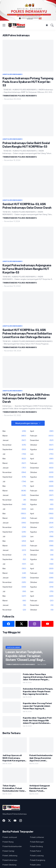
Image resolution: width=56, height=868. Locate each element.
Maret (14, 436)
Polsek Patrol (35, 851)
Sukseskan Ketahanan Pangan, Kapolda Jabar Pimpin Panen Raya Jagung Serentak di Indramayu (38, 691)
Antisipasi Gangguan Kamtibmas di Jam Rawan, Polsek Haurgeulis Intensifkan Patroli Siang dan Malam (41, 788)
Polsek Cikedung (9, 865)
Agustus (42, 449)
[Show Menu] (4, 25)
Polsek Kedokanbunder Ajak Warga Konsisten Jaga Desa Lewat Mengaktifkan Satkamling (41, 758)
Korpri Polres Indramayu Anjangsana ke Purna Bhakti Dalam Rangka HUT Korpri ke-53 (27, 269)
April (42, 431)
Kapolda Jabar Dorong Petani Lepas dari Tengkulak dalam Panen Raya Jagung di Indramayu (37, 706)
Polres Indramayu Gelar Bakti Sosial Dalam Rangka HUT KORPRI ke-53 (26, 145)
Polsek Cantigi (8, 851)
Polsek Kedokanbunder (12, 846)
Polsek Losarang (37, 856)
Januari (14, 440)
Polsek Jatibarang (10, 856)
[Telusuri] (52, 25)
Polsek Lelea (35, 865)
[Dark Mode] (47, 25)
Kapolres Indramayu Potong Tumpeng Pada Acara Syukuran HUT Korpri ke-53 (28, 82)
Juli (14, 454)
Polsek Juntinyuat (10, 837)
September (14, 449)
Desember (42, 440)
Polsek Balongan (37, 842)
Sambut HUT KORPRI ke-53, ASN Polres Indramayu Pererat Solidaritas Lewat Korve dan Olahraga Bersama (27, 334)
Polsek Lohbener (37, 837)
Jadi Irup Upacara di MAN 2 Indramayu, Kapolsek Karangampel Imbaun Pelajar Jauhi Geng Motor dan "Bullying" (14, 758)
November (14, 445)
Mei (14, 431)
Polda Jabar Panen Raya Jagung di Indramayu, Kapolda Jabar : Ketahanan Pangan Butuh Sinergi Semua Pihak (38, 677)
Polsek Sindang (36, 846)
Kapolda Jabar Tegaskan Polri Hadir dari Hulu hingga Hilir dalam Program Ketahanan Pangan (37, 720)
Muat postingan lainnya (26, 423)
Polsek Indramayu (10, 860)
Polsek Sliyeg (8, 842)
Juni (42, 454)
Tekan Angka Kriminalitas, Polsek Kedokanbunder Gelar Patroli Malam (14, 788)
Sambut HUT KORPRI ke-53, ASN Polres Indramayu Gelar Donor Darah (27, 206)
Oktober (42, 445)
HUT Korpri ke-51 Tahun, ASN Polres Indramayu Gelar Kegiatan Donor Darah (26, 398)
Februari (42, 436)
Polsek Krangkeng (38, 860)
